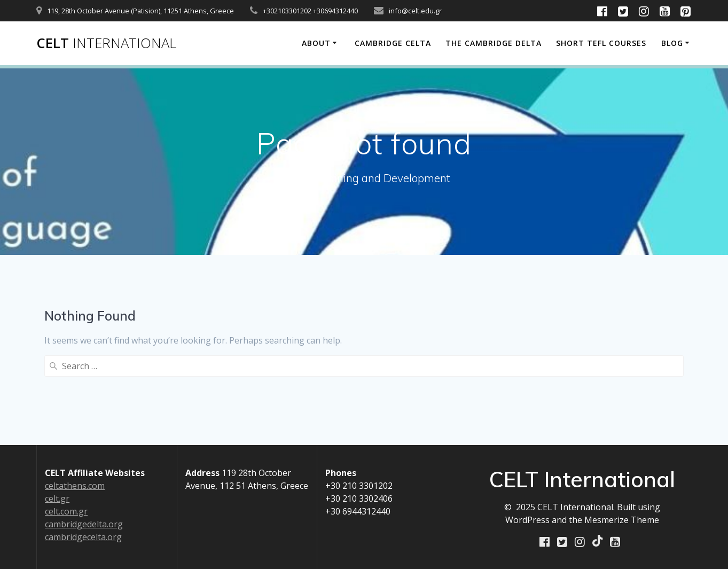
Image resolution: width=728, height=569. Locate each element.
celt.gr (57, 499)
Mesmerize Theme (622, 520)
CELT (106, 43)
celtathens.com (75, 486)
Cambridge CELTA (393, 43)
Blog (672, 43)
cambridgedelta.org (84, 525)
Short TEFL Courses (601, 43)
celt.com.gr (66, 512)
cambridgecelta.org (83, 537)
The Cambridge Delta (494, 43)
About (316, 43)
